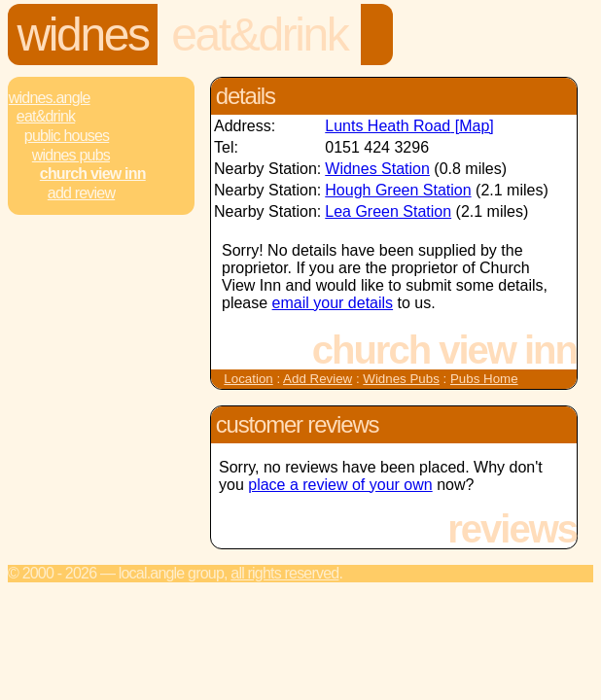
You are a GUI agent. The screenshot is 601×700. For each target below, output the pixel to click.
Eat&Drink (259, 35)
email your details (333, 303)
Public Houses (67, 136)
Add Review (318, 379)
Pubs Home (484, 379)
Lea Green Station (388, 211)
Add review (81, 193)
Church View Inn (93, 174)
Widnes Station (377, 169)
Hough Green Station (398, 190)
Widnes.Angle (50, 98)
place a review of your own (340, 485)
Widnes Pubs (71, 155)
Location (248, 379)
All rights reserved (284, 573)
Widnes (83, 35)
